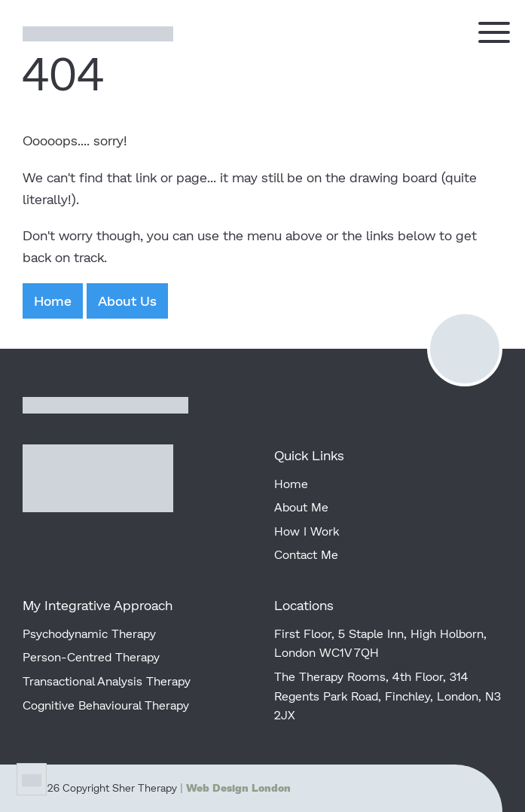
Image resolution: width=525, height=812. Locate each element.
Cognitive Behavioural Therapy (106, 705)
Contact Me (306, 554)
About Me (301, 507)
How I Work (307, 531)
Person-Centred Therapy (91, 656)
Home (53, 301)
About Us (127, 301)
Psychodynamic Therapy (89, 633)
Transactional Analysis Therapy (107, 681)
